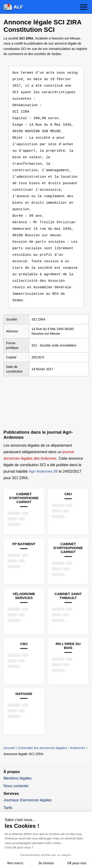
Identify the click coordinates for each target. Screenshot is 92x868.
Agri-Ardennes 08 (43, 458)
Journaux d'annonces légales (28, 787)
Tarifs (8, 795)
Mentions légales (18, 765)
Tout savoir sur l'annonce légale (30, 809)
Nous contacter (16, 773)
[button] (84, 7)
